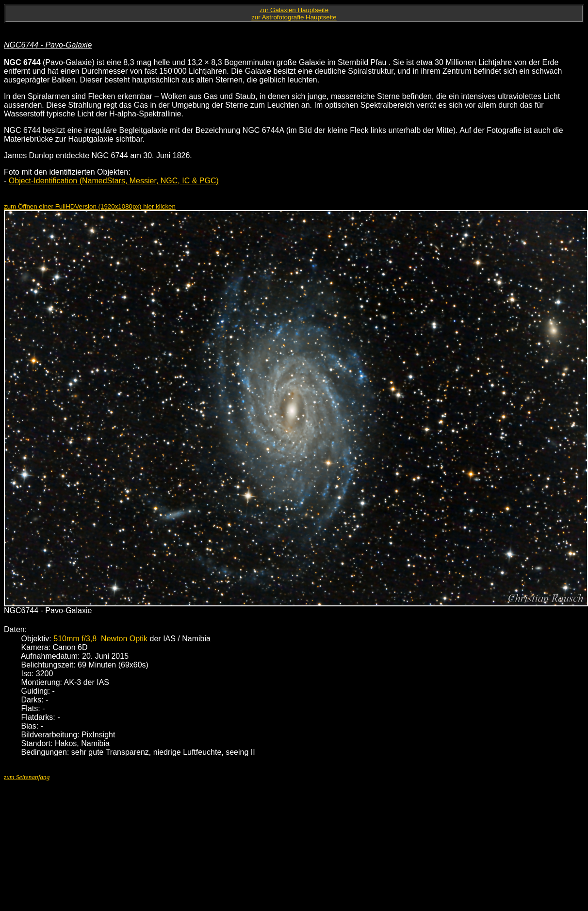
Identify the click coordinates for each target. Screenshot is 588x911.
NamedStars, (106, 181)
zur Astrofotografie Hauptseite (294, 17)
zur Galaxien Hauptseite (294, 10)
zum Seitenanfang (27, 777)
